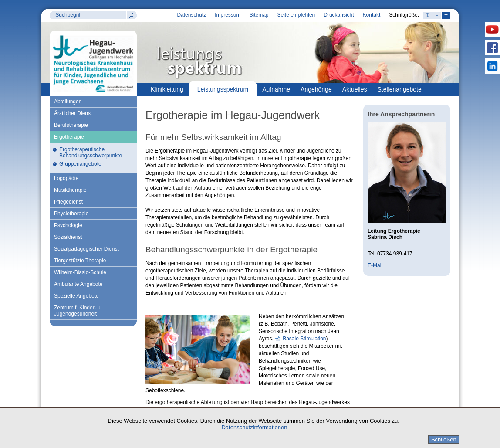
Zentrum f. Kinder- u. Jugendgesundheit (78, 311)
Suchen (132, 15)
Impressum (228, 15)
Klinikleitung (167, 89)
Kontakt (372, 15)
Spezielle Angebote (76, 296)
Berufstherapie (71, 125)
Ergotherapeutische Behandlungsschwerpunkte (91, 153)
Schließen (444, 440)
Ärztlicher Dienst (73, 113)
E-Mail (375, 265)
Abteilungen (68, 102)
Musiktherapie (70, 190)
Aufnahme (276, 89)
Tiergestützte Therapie (80, 261)
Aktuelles (355, 89)
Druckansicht (339, 15)
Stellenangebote (400, 89)
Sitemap (259, 15)
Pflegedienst (68, 202)
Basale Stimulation (304, 339)
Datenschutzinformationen (254, 427)
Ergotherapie (69, 137)
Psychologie (68, 225)
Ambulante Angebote (78, 284)
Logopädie (66, 178)
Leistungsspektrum (223, 89)
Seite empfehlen (296, 15)
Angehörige (316, 89)
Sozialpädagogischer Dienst (86, 249)
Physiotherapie (71, 214)
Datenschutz (191, 15)
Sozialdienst (68, 237)
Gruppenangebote (80, 164)
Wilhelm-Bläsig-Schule (80, 272)
